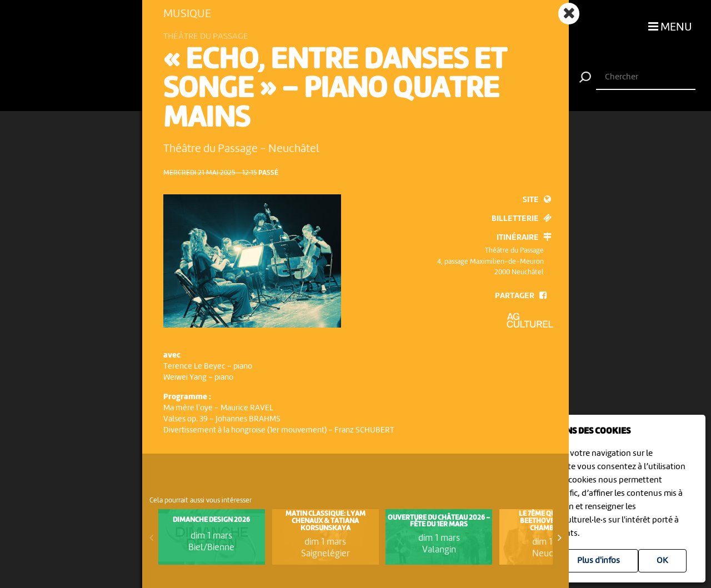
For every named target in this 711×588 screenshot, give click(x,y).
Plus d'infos (599, 561)
